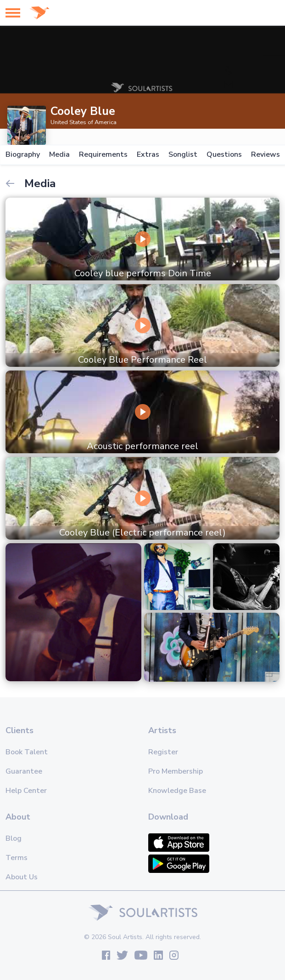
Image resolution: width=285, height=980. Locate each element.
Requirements (103, 155)
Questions (224, 155)
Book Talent (27, 752)
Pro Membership (176, 771)
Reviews (265, 155)
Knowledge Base (177, 791)
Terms (17, 858)
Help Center (26, 791)
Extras (148, 155)
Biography (23, 155)
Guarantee (24, 771)
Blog (14, 838)
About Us (22, 877)
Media (59, 155)
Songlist (183, 155)
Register (163, 752)
